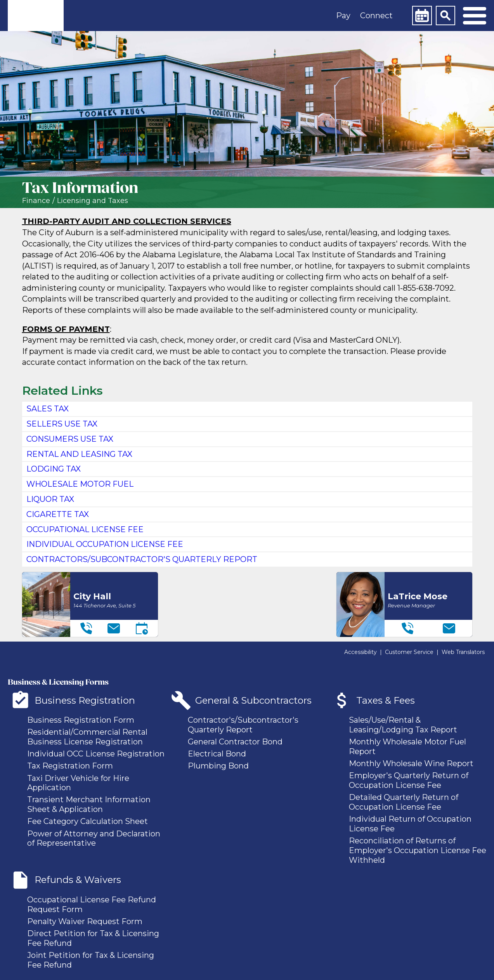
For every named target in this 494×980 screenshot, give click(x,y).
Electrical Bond (217, 754)
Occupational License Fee (85, 529)
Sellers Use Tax (62, 424)
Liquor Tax (50, 499)
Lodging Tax (54, 469)
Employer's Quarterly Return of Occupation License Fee (409, 780)
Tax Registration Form (70, 766)
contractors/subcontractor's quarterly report (142, 559)
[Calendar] (422, 16)
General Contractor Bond (235, 742)
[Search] (445, 16)
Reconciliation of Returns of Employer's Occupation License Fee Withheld (418, 850)
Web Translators (463, 652)
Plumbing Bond (218, 766)
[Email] (114, 628)
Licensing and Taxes (93, 201)
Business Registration (85, 700)
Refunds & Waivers (78, 880)
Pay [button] (343, 16)
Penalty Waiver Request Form (85, 921)
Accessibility (361, 652)
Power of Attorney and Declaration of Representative (94, 839)
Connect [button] (376, 16)
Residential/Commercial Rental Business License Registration (87, 737)
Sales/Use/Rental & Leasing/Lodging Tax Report (403, 725)
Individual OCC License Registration (96, 754)
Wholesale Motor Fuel (80, 484)
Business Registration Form (81, 720)
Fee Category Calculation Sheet (88, 821)
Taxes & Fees (386, 700)
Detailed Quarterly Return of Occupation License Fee (404, 802)
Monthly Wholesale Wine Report (411, 763)
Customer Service (409, 652)
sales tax (48, 409)
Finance (36, 201)
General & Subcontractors (253, 700)
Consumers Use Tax (70, 439)
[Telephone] (86, 628)
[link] (36, 16)
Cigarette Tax (58, 514)
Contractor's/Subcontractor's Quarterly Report (243, 725)
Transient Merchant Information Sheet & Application (89, 804)
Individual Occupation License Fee (105, 544)
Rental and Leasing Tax (79, 454)
